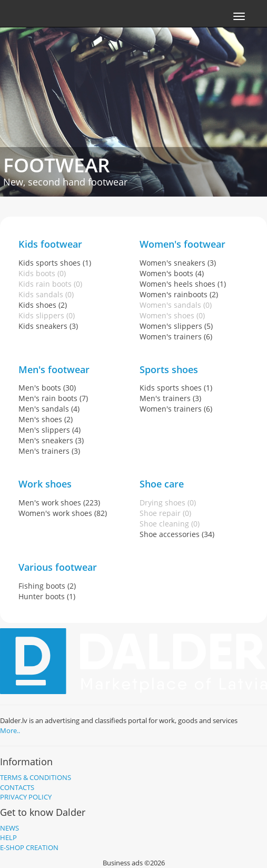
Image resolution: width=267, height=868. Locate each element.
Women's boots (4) (172, 273)
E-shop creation (29, 847)
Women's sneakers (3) (178, 263)
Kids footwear (50, 244)
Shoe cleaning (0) (170, 524)
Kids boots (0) (42, 273)
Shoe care (162, 484)
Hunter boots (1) (47, 596)
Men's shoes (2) (46, 419)
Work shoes (45, 484)
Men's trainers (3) (49, 451)
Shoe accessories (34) (177, 534)
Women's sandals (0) (176, 305)
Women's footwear (182, 244)
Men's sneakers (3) (51, 440)
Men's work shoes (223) (59, 503)
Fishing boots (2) (47, 586)
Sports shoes (169, 369)
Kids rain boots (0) (50, 284)
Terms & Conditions (36, 777)
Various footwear (58, 567)
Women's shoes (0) (172, 315)
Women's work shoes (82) (63, 513)
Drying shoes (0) (168, 503)
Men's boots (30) (47, 388)
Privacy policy (26, 797)
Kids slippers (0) (47, 315)
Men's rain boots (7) (53, 398)
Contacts (17, 787)
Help (8, 837)
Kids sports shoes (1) (55, 263)
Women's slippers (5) (176, 326)
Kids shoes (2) (43, 305)
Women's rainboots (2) (179, 294)
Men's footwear (54, 369)
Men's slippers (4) (50, 430)
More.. (10, 730)
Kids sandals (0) (46, 294)
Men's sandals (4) (49, 409)
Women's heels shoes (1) (183, 284)
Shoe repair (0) (165, 513)
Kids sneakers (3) (48, 326)
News (9, 828)
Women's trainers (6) (176, 337)
